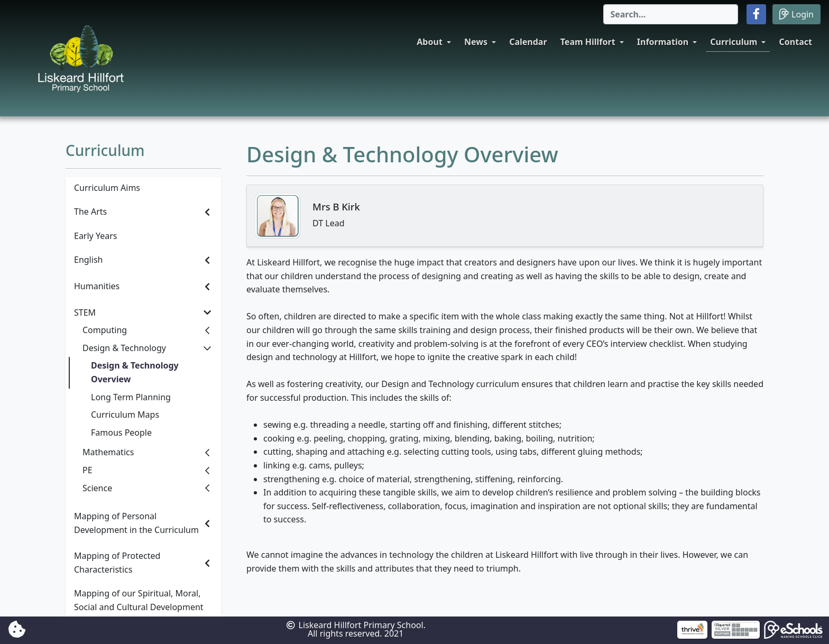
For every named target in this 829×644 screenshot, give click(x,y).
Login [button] (796, 14)
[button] (756, 14)
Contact (796, 42)
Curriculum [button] (734, 42)
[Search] (671, 14)
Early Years (95, 236)
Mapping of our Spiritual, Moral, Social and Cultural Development (139, 600)
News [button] (476, 42)
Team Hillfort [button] (588, 42)
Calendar (528, 42)
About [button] (430, 42)
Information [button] (663, 42)
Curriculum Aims (107, 188)
